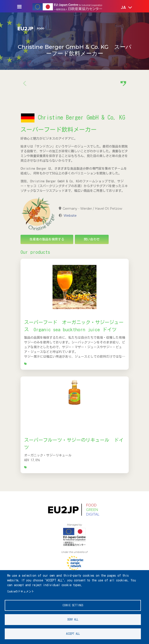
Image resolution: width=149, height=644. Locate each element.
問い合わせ (92, 239)
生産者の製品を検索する (47, 239)
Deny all (73, 619)
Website (70, 216)
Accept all (73, 634)
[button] (123, 8)
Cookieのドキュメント (21, 591)
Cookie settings (73, 605)
